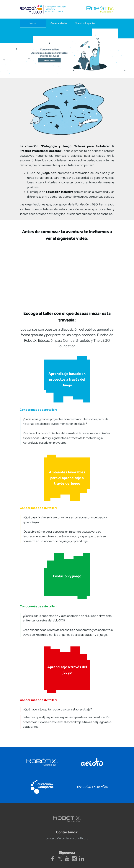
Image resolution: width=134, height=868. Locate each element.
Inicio (33, 23)
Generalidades (59, 23)
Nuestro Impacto (85, 23)
